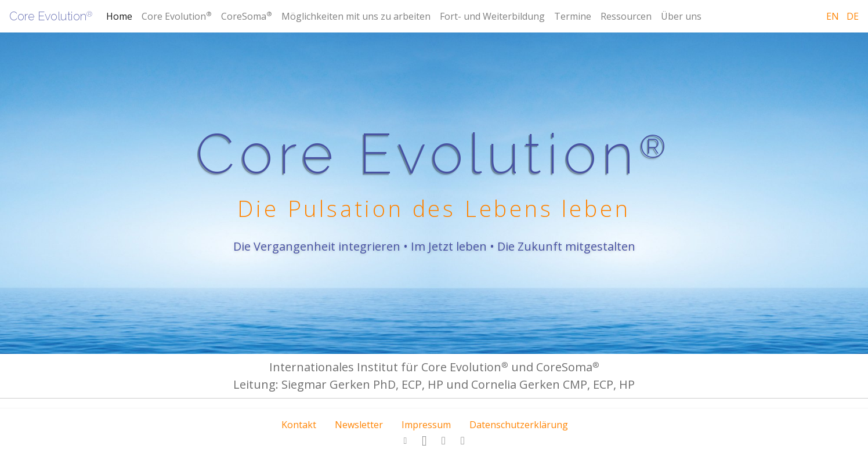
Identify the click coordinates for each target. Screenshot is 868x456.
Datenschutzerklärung (519, 425)
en (833, 16)
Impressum (426, 425)
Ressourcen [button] (626, 16)
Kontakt (299, 425)
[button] (406, 441)
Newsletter (359, 425)
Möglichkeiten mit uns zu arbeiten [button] (356, 16)
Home (119, 16)
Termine (573, 16)
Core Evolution (51, 16)
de (853, 16)
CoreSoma (247, 16)
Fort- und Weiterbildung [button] (492, 16)
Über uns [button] (681, 16)
